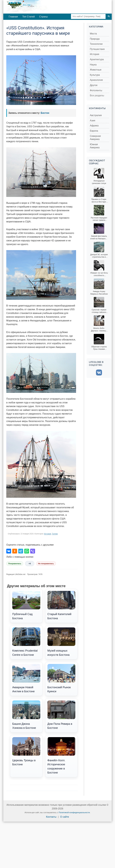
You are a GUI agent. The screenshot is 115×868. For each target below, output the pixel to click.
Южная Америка (95, 146)
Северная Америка (95, 138)
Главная (13, 17)
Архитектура (97, 59)
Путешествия (97, 49)
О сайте (65, 817)
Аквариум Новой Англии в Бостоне (26, 678)
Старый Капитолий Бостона (61, 605)
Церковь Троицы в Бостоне (26, 752)
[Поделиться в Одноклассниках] (15, 551)
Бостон (45, 113)
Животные (96, 70)
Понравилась (15, 564)
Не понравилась (46, 564)
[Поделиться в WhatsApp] (27, 551)
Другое (94, 85)
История (48, 534)
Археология (96, 80)
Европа (94, 131)
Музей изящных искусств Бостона (61, 642)
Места (93, 34)
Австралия (96, 115)
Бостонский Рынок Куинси (61, 678)
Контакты (51, 817)
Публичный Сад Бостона (26, 605)
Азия (93, 121)
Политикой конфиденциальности (74, 812)
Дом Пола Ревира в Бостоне (61, 715)
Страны (43, 17)
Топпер (55, 534)
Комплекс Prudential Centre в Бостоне (26, 642)
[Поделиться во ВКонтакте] (9, 551)
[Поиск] (109, 16)
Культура (95, 75)
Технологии (96, 44)
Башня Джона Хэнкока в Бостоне (26, 715)
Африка (94, 126)
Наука (93, 65)
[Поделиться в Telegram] (21, 551)
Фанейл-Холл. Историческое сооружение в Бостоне (61, 756)
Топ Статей (29, 17)
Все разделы (97, 95)
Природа (95, 39)
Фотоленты (96, 90)
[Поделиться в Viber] (33, 551)
